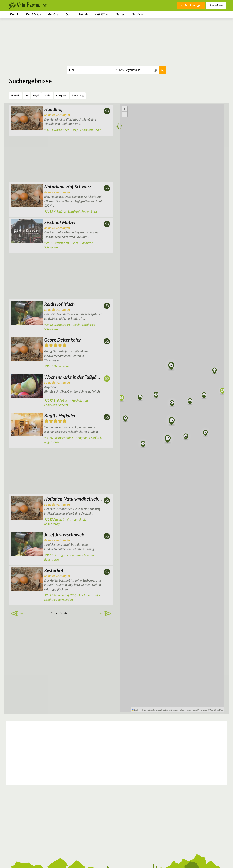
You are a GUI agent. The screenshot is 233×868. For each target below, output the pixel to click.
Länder (47, 96)
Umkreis (15, 96)
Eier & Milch (33, 14)
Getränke (138, 14)
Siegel (36, 96)
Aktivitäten (102, 14)
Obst (69, 14)
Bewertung (78, 96)
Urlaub (83, 14)
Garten (120, 14)
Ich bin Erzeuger (191, 5)
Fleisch (14, 14)
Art (26, 96)
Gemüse (53, 14)
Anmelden (216, 5)
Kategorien (61, 96)
